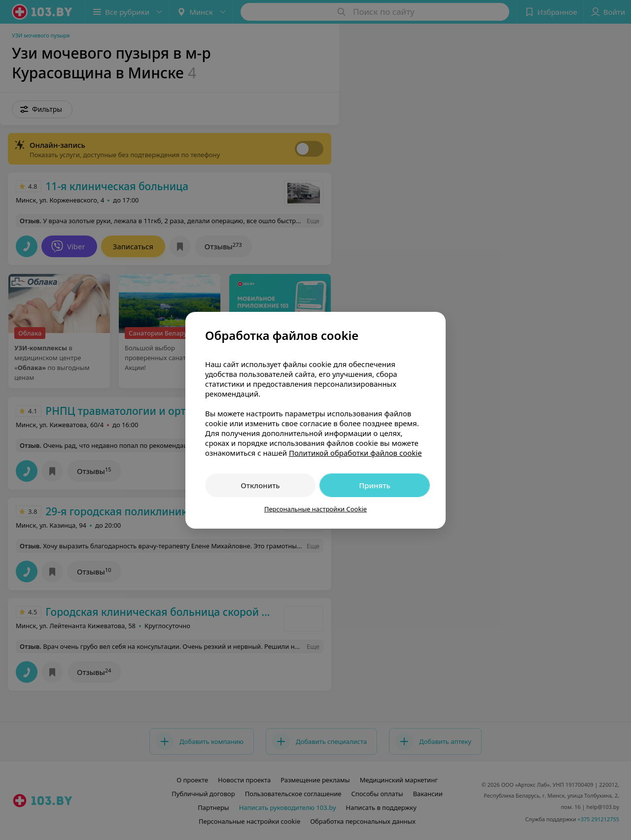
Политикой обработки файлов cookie (355, 453)
